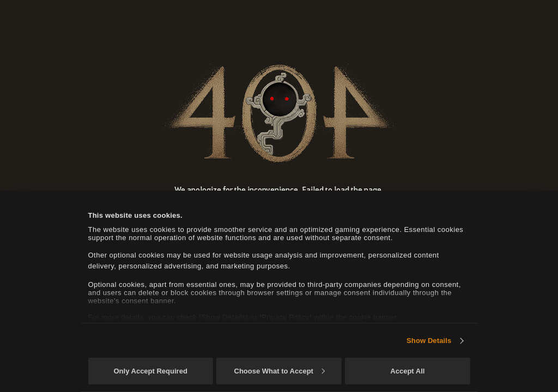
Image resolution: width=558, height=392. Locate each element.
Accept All (407, 371)
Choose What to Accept (280, 371)
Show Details (429, 341)
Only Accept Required (150, 371)
